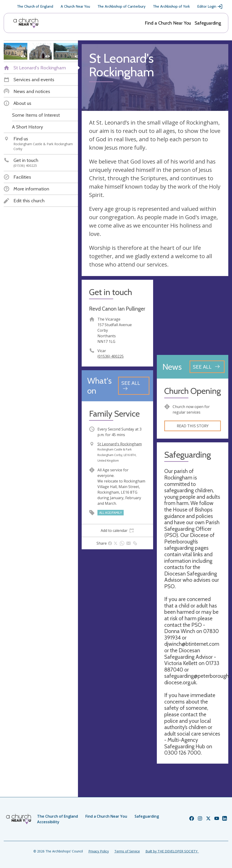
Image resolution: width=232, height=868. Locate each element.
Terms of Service (127, 851)
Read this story (193, 426)
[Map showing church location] (193, 315)
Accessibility (48, 822)
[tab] (117, 530)
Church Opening (193, 391)
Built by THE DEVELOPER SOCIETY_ (172, 851)
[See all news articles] (207, 367)
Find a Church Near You (168, 23)
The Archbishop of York (171, 6)
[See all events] (134, 386)
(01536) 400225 (111, 356)
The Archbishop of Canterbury (121, 6)
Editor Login (210, 6)
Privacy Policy (99, 851)
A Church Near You (75, 6)
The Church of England (35, 6)
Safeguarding (208, 23)
